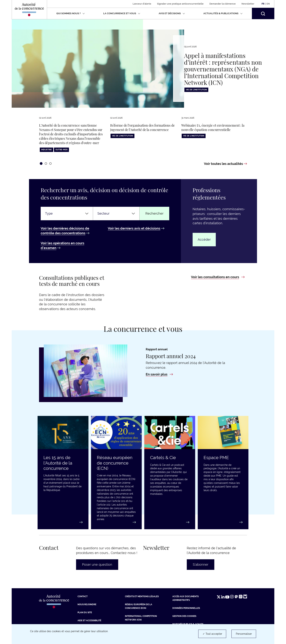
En (268, 4)
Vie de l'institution (196, 90)
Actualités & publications (223, 13)
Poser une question (97, 564)
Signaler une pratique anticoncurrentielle (180, 4)
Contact (83, 596)
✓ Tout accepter (212, 634)
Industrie (47, 150)
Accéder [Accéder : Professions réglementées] (204, 239)
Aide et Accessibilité (89, 620)
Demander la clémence (223, 4)
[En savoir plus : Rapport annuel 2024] (159, 374)
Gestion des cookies (184, 616)
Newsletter (248, 4)
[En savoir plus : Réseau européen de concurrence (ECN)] (116, 522)
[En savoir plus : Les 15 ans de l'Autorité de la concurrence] (63, 522)
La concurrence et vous (122, 13)
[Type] (67, 214)
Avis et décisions (172, 13)
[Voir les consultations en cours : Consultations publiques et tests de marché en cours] (218, 277)
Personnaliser (244, 634)
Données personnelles (186, 608)
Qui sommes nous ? (71, 13)
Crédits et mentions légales (142, 596)
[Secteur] (116, 214)
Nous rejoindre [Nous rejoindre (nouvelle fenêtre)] (87, 604)
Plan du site (85, 612)
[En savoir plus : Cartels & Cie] (170, 522)
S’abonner (201, 564)
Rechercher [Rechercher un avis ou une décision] (154, 213)
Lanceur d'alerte (142, 4)
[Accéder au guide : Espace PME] (223, 522)
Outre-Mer (61, 150)
